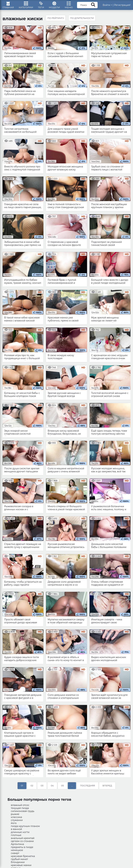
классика (16, 819)
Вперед (107, 787)
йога (14, 825)
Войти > (111, 6)
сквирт (15, 855)
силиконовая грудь (23, 813)
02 (32, 787)
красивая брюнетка (23, 858)
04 (52, 787)
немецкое (17, 852)
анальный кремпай (23, 840)
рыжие (15, 816)
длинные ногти (20, 834)
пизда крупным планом (25, 828)
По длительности (83, 20)
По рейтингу (56, 20)
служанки (17, 822)
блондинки (18, 864)
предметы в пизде (22, 849)
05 (62, 787)
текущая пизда (20, 810)
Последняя (87, 787)
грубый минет (19, 861)
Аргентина (17, 846)
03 (42, 787)
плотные (16, 837)
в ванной (16, 831)
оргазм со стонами (22, 843)
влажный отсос (20, 807)
